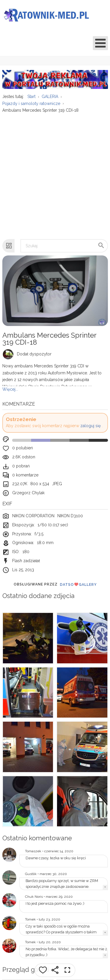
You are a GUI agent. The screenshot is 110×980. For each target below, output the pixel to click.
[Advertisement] (55, 173)
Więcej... (10, 389)
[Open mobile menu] (100, 43)
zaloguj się (91, 426)
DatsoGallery (78, 584)
